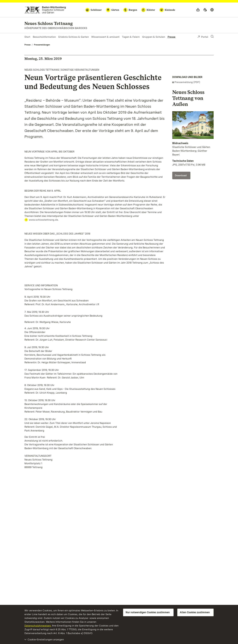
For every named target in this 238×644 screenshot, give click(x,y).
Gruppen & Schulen (154, 37)
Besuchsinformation (44, 37)
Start (27, 37)
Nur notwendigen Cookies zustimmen (148, 612)
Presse (171, 37)
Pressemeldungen (42, 45)
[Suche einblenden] (212, 37)
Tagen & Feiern (131, 37)
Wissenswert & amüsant (105, 37)
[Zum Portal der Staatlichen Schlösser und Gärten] (45, 10)
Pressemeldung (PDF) (187, 82)
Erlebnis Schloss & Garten (74, 37)
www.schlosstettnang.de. (44, 220)
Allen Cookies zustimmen (195, 612)
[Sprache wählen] (212, 10)
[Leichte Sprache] (198, 10)
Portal (203, 37)
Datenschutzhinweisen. (38, 626)
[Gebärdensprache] (205, 10)
